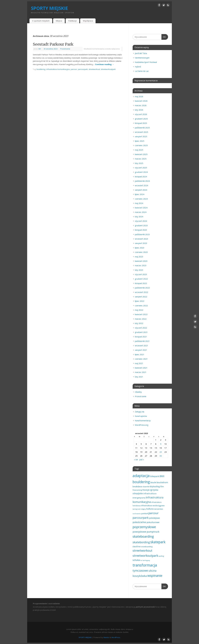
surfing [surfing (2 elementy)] (161, 556)
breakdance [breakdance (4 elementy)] (138, 486)
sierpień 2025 (141, 136)
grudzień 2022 (141, 279)
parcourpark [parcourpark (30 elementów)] (141, 518)
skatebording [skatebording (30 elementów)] (141, 542)
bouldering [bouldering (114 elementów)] (141, 482)
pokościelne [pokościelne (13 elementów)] (139, 522)
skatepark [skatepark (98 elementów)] (158, 542)
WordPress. (116, 637)
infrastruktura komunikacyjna (58, 69)
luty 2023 (139, 270)
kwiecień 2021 (141, 368)
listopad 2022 (141, 283)
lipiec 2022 (140, 301)
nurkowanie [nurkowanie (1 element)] (137, 514)
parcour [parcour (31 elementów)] (153, 513)
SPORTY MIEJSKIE (49, 8)
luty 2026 (139, 110)
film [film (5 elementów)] (162, 486)
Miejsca (59, 21)
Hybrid (138, 67)
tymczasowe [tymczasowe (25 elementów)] (140, 571)
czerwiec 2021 (141, 359)
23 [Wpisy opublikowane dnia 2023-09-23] (161, 452)
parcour (74, 69)
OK (164, 37)
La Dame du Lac (142, 71)
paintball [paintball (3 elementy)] (144, 513)
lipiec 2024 (140, 194)
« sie (136, 459)
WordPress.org (142, 425)
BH (40, 49)
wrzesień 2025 (142, 132)
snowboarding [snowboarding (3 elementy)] (147, 547)
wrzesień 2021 (142, 346)
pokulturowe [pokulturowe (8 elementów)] (153, 522)
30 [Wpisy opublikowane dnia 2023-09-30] (161, 456)
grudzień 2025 (141, 119)
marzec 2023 (141, 265)
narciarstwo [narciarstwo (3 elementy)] (158, 509)
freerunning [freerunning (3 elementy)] (137, 490)
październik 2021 (142, 341)
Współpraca (88, 21)
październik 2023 (142, 234)
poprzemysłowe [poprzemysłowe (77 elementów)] (144, 527)
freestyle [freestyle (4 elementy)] (146, 490)
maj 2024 (139, 203)
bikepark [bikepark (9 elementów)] (155, 476)
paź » (142, 459)
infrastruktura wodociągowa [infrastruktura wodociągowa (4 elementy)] (153, 506)
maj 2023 (139, 257)
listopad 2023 (141, 230)
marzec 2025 (141, 159)
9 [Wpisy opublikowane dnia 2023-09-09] (161, 444)
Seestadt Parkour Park (53, 44)
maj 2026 (139, 96)
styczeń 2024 (141, 221)
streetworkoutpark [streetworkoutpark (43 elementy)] (145, 556)
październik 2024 (142, 181)
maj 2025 (139, 150)
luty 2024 (139, 217)
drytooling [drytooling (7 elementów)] (155, 486)
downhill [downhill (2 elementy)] (146, 487)
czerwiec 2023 (141, 252)
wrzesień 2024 (142, 185)
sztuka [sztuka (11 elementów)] (136, 560)
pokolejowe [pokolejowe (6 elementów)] (154, 518)
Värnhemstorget (142, 58)
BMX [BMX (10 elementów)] (162, 476)
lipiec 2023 (140, 248)
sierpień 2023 (141, 243)
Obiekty (138, 392)
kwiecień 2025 (141, 154)
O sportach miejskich (41, 21)
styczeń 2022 (141, 328)
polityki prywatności (146, 607)
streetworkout (94, 69)
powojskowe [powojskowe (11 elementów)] (139, 532)
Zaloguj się (140, 412)
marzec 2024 (141, 212)
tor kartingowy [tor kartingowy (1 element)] (145, 560)
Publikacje (72, 21)
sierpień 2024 (141, 190)
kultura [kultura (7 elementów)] (150, 509)
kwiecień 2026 (141, 101)
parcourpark (83, 69)
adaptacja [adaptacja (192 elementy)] (141, 476)
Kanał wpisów (141, 416)
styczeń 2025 (141, 168)
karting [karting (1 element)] (135, 509)
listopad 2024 (141, 177)
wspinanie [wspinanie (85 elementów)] (155, 576)
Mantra (106, 637)
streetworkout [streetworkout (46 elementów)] (142, 550)
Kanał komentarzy (143, 420)
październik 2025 (142, 128)
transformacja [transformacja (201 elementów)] (145, 565)
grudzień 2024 (141, 172)
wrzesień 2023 (142, 239)
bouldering (41, 69)
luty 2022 (139, 323)
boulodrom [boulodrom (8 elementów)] (162, 482)
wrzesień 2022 (142, 292)
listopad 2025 (141, 123)
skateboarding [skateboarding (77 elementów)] (143, 536)
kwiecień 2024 (141, 208)
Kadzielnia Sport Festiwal (146, 62)
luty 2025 (139, 163)
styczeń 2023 (141, 274)
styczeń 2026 (141, 114)
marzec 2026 (141, 105)
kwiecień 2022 (141, 314)
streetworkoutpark (108, 69)
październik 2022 (142, 288)
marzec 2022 (141, 319)
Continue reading (105, 64)
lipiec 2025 (140, 141)
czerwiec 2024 (141, 199)
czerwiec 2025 (141, 145)
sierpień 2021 (141, 350)
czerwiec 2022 (141, 305)
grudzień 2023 (141, 225)
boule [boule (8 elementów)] (153, 482)
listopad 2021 (141, 337)
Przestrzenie (65, 49)
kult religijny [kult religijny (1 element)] (142, 509)
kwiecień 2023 (141, 261)
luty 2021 (139, 377)
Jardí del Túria (141, 53)
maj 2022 (139, 310)
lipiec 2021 (140, 354)
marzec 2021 (141, 372)
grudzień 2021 (141, 332)
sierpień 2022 (141, 297)
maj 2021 (139, 363)
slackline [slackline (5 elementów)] (137, 546)
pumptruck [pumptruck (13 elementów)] (153, 532)
